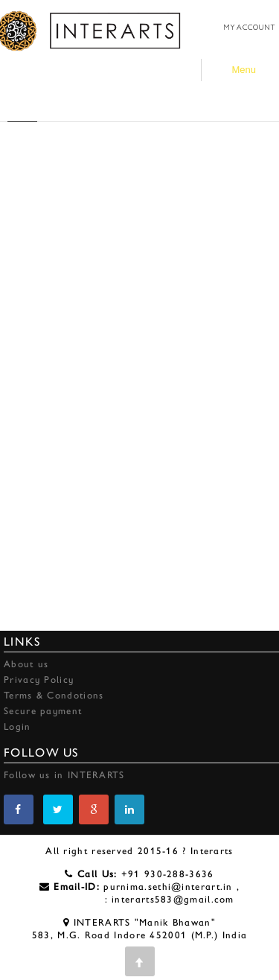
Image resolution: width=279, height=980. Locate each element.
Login (17, 726)
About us (26, 664)
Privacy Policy (39, 680)
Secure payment (43, 711)
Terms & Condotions (54, 695)
